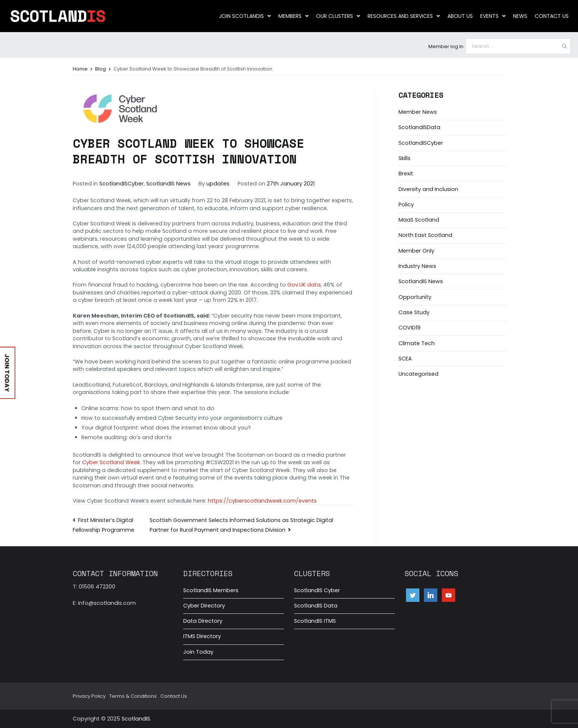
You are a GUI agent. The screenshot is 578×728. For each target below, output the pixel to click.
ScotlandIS (136, 719)
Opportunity (415, 297)
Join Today (198, 652)
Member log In (446, 46)
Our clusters (338, 16)
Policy (406, 204)
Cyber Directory (204, 606)
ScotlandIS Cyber (317, 590)
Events (493, 16)
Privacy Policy (89, 696)
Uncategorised (418, 374)
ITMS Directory (202, 636)
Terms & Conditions (133, 696)
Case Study (414, 312)
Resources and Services (404, 16)
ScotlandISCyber (121, 184)
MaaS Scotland (419, 220)
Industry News (417, 266)
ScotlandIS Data (316, 606)
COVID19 (410, 328)
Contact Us (552, 16)
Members (293, 16)
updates (218, 184)
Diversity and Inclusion (428, 189)
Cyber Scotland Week (111, 462)
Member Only (416, 251)
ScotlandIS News (168, 184)
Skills (404, 158)
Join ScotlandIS (245, 16)
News (520, 16)
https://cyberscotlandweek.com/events (262, 501)
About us (460, 16)
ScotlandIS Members (211, 590)
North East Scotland (425, 235)
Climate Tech (417, 343)
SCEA (405, 359)
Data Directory (203, 621)
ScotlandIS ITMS (315, 621)
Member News (418, 112)
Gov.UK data (304, 285)
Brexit (406, 174)
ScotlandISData (419, 127)
